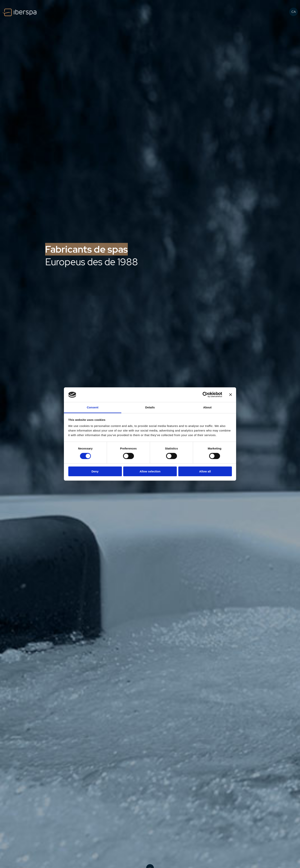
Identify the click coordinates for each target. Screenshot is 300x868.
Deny (95, 471)
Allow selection (150, 471)
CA (294, 12)
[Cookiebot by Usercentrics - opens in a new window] (205, 395)
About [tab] (207, 407)
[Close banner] (231, 395)
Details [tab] (150, 407)
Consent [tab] (93, 407)
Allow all (205, 471)
